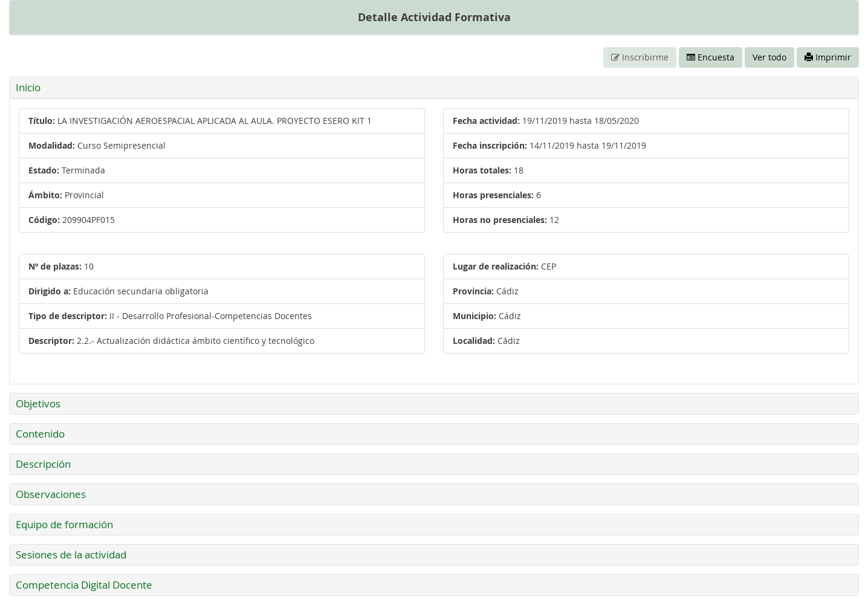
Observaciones (51, 494)
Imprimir (828, 57)
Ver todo (769, 57)
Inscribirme (640, 57)
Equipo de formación (64, 524)
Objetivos (38, 403)
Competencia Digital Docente (84, 585)
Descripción (43, 464)
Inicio (28, 87)
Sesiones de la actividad (71, 555)
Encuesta (711, 57)
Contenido (40, 434)
